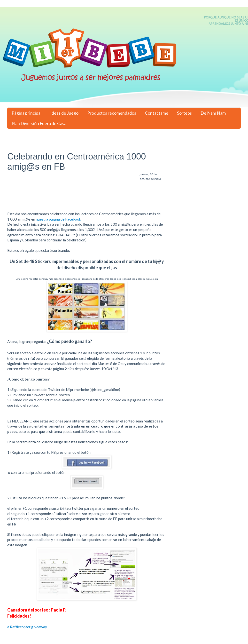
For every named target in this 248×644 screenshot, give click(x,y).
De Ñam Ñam (213, 113)
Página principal (27, 113)
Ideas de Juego (64, 113)
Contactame (157, 113)
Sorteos (184, 113)
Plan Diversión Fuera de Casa (39, 123)
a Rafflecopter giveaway (27, 627)
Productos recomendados (112, 113)
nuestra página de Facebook (58, 219)
